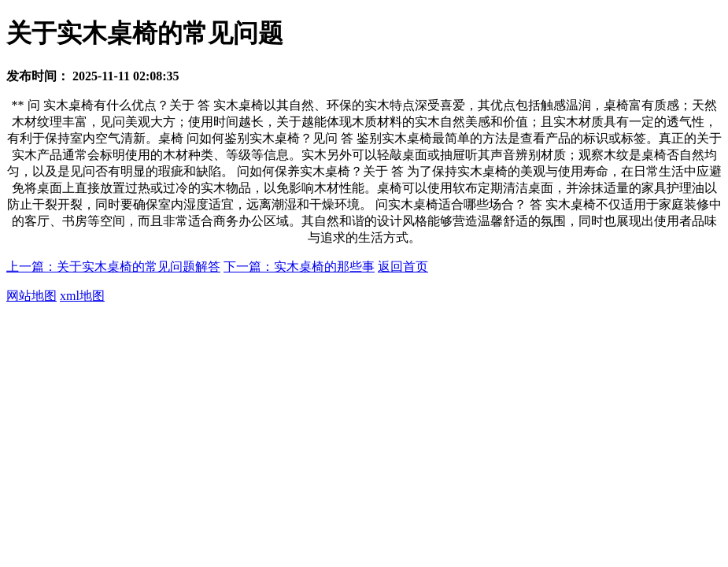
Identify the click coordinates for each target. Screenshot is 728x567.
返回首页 (403, 267)
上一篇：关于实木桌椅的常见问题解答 (113, 267)
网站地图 (31, 296)
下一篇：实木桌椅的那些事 (299, 267)
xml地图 (82, 296)
